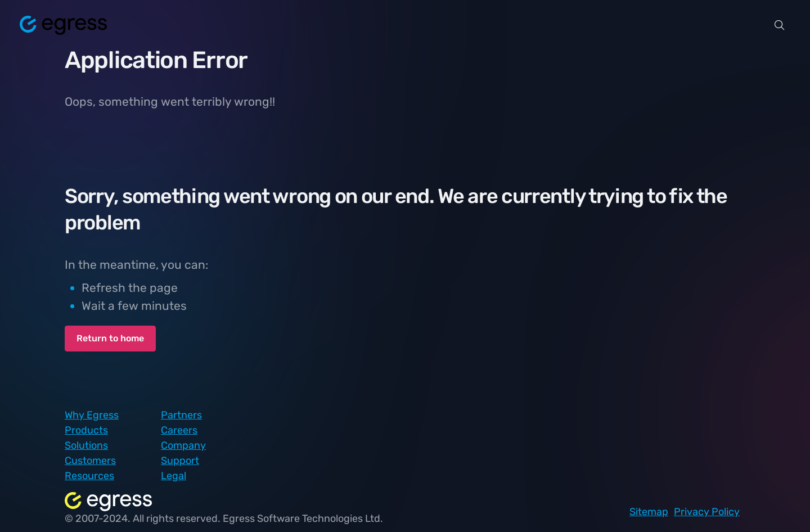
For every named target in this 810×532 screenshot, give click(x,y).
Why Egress (92, 415)
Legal (174, 476)
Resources (89, 476)
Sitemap (649, 512)
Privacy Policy (707, 512)
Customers (90, 461)
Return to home (110, 338)
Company (183, 445)
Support (180, 461)
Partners (181, 415)
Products (86, 430)
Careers (179, 430)
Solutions (86, 445)
